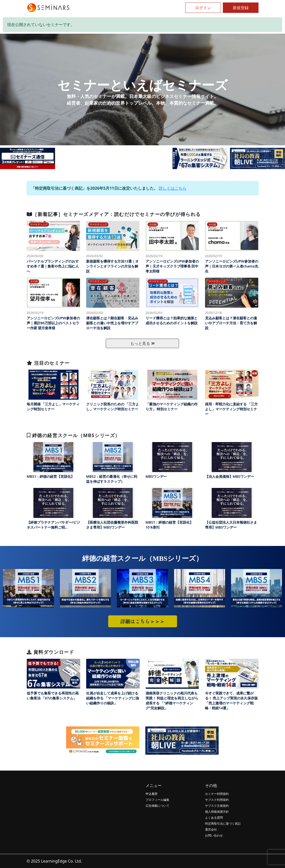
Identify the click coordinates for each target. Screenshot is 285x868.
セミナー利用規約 (217, 794)
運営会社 (211, 829)
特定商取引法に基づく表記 (223, 823)
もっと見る (142, 343)
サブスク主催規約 (217, 806)
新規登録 (241, 8)
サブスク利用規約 (217, 800)
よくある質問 (214, 818)
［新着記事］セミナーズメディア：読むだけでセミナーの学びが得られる (114, 214)
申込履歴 (152, 794)
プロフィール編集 (157, 800)
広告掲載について (157, 806)
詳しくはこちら (173, 188)
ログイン (203, 8)
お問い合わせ (214, 835)
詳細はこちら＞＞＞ (143, 621)
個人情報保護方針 (217, 812)
